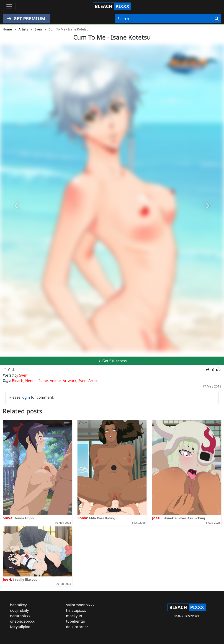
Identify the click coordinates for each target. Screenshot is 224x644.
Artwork (70, 381)
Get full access (112, 361)
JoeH (156, 518)
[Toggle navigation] (9, 6)
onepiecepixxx (22, 621)
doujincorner (77, 627)
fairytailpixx (20, 627)
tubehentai (75, 621)
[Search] (217, 19)
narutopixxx (20, 616)
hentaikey (18, 605)
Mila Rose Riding (102, 518)
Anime (55, 381)
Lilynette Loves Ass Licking (184, 518)
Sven (82, 381)
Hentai (31, 381)
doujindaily (19, 610)
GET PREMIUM (26, 19)
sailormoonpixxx (80, 605)
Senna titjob (24, 518)
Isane (43, 381)
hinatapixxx (76, 610)
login (26, 397)
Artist (93, 381)
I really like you (25, 580)
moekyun (74, 616)
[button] (17, 206)
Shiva (8, 518)
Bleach (18, 381)
